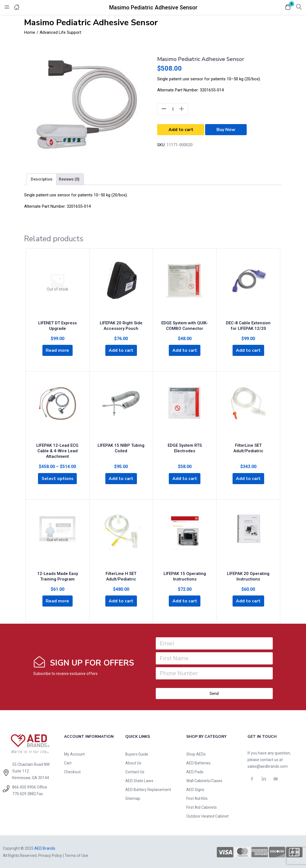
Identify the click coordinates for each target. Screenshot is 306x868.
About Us (133, 762)
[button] (288, 7)
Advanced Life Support (60, 32)
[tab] (42, 179)
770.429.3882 (24, 793)
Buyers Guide (137, 754)
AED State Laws (139, 780)
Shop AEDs (196, 754)
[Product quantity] (173, 109)
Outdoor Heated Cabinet (207, 816)
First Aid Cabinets (202, 807)
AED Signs (195, 789)
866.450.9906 (24, 787)
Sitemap (133, 798)
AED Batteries (198, 762)
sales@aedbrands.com (268, 766)
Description (42, 179)
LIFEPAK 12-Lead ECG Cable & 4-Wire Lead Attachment (57, 450)
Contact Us (135, 771)
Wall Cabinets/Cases (204, 780)
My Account (74, 754)
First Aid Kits (197, 798)
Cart (68, 762)
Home (30, 32)
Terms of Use (76, 855)
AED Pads (195, 771)
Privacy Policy (50, 855)
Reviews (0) (69, 179)
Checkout (72, 771)
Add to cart (181, 130)
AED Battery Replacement (148, 789)
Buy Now (226, 130)
